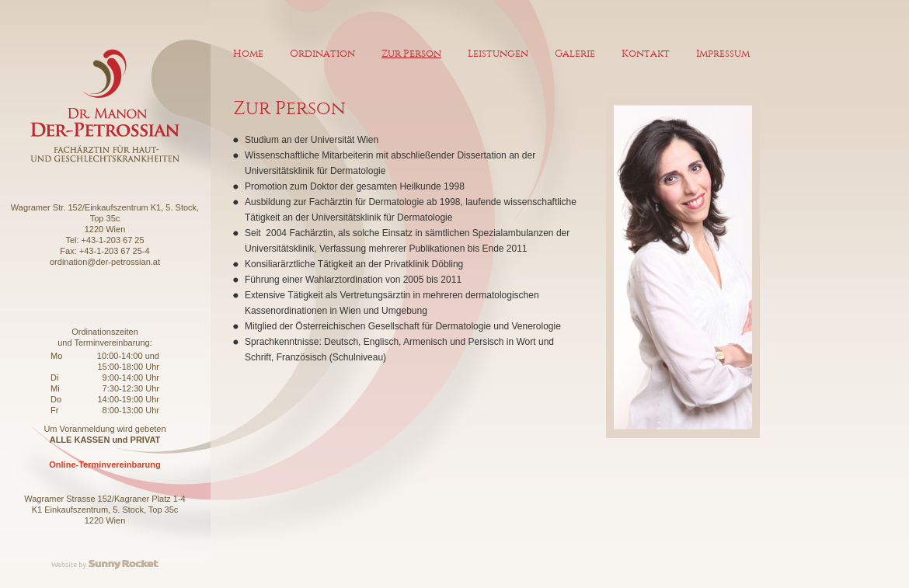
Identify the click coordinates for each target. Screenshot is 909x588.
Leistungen (498, 53)
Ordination (322, 53)
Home (248, 53)
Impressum (723, 53)
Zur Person (411, 53)
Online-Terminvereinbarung (104, 464)
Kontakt (646, 53)
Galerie (575, 53)
